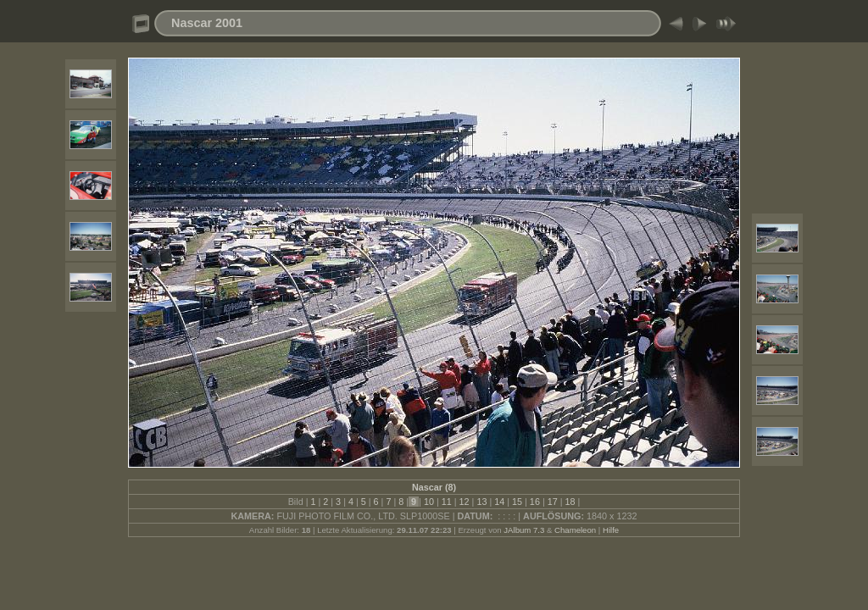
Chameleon (575, 530)
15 (517, 502)
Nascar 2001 (207, 23)
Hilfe (611, 530)
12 (465, 502)
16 (535, 502)
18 (570, 502)
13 (481, 502)
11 (447, 502)
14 (499, 502)
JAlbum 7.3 (524, 530)
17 (553, 502)
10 (429, 502)
